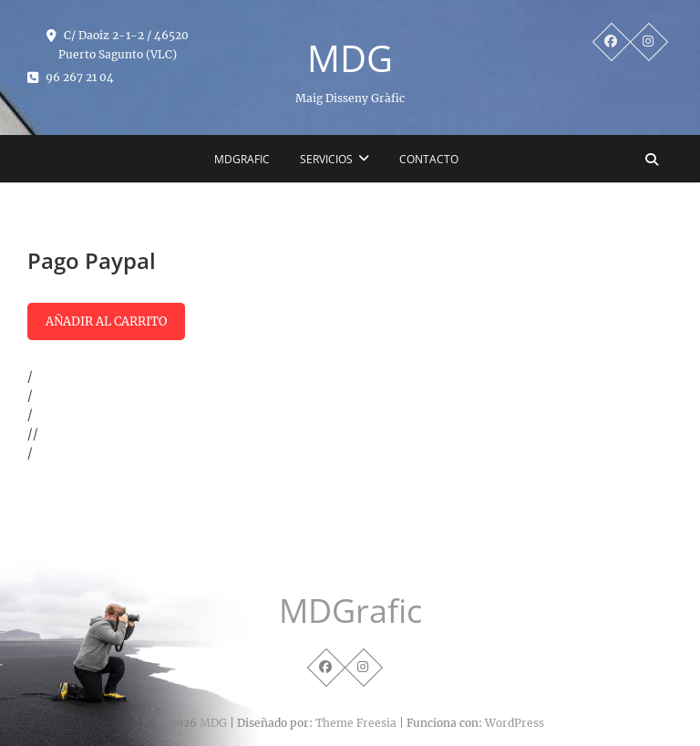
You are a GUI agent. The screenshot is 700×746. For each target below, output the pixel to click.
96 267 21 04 (71, 77)
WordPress (515, 723)
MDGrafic (242, 159)
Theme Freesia (356, 723)
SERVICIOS (326, 159)
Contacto (429, 159)
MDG (350, 58)
